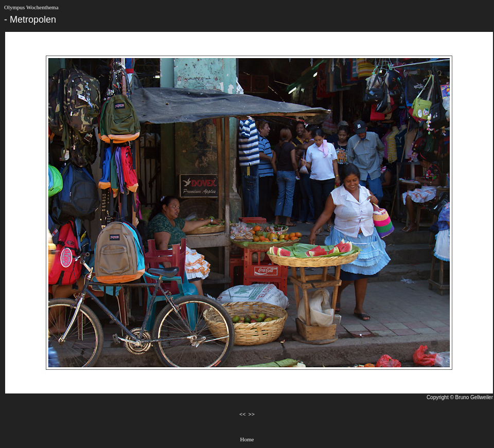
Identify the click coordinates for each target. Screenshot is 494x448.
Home (247, 439)
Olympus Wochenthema (31, 7)
